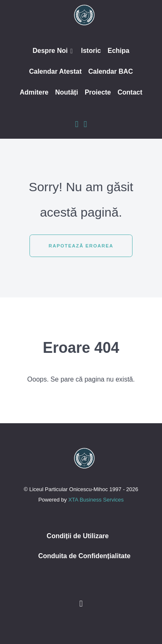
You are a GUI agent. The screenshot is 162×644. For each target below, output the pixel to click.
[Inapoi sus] (81, 603)
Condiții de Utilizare (77, 536)
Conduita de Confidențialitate (84, 556)
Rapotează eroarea (81, 246)
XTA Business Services (96, 500)
